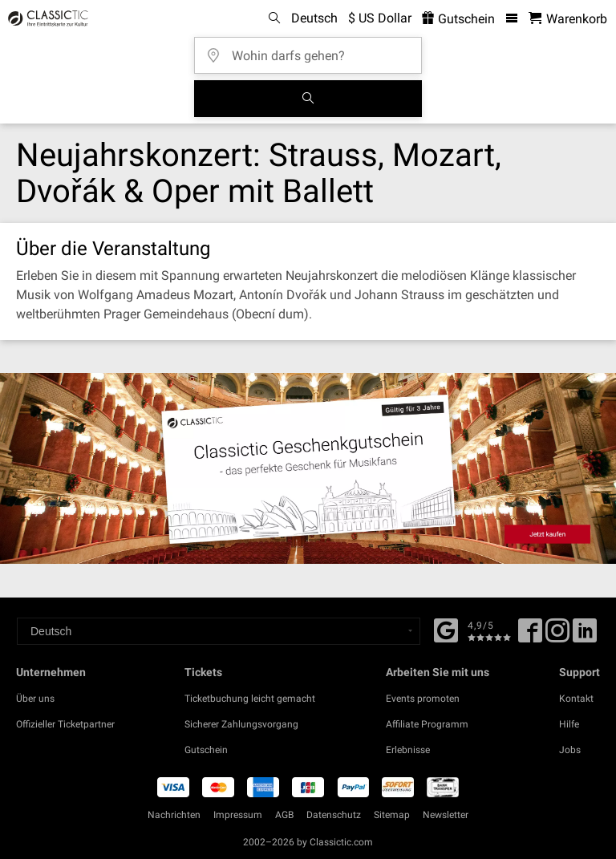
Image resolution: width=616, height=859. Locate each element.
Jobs (570, 750)
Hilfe (569, 724)
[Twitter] (557, 636)
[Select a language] (219, 631)
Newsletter (446, 815)
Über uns (35, 699)
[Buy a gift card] (308, 468)
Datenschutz (334, 815)
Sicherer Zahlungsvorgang (241, 724)
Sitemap (392, 815)
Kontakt (576, 699)
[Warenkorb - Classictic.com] (568, 19)
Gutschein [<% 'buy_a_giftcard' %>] (458, 19)
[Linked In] (585, 636)
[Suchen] (308, 99)
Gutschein (206, 750)
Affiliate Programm (427, 724)
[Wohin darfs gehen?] (313, 50)
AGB (284, 815)
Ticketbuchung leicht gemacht (250, 699)
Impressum (238, 815)
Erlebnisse (408, 750)
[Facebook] (446, 629)
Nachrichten (174, 815)
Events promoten (423, 699)
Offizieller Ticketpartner (65, 724)
